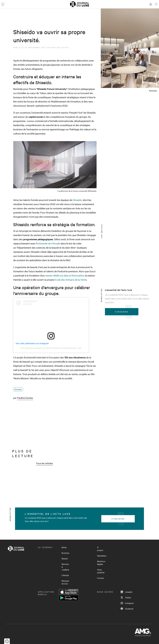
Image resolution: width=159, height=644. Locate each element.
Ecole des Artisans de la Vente (71, 280)
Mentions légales (101, 563)
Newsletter (102, 556)
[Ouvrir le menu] (3, 4)
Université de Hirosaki (48, 243)
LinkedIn (127, 592)
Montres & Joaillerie (65, 567)
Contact (101, 578)
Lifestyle (65, 575)
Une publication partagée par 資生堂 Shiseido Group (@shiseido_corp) (51, 348)
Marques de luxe (65, 582)
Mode (64, 547)
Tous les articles (44, 463)
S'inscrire (122, 312)
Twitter (126, 597)
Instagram (127, 603)
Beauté (65, 558)
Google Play (69, 598)
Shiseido (77, 200)
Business (65, 553)
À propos (100, 549)
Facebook (127, 609)
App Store (69, 592)
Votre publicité (101, 571)
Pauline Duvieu (60, 47)
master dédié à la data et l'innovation (65, 275)
